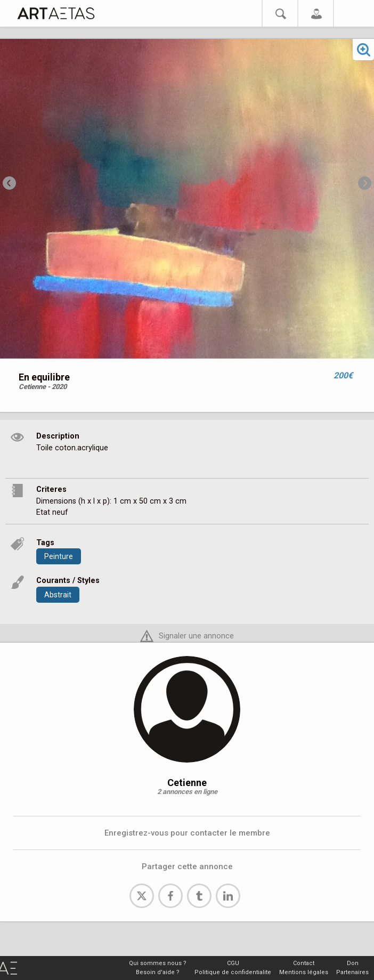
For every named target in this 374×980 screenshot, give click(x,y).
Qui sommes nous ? (158, 963)
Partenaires (352, 972)
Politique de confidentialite (233, 972)
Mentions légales (304, 972)
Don (353, 963)
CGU (233, 963)
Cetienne (187, 783)
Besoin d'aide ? (158, 972)
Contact (304, 963)
